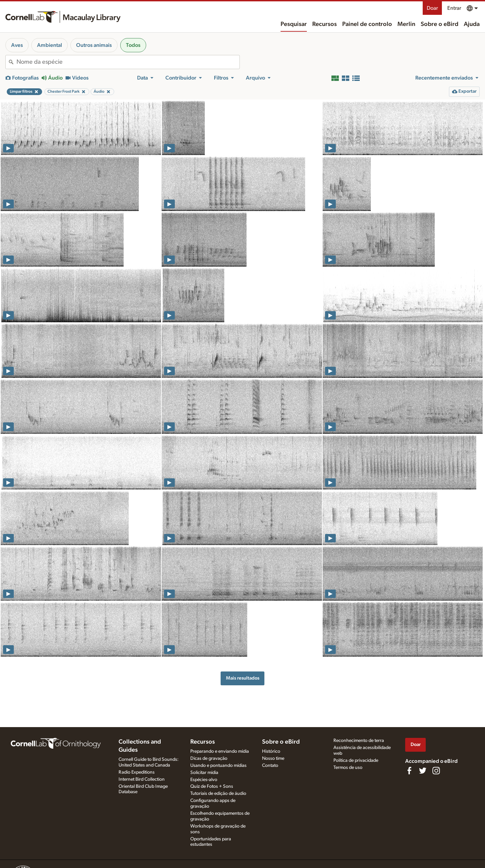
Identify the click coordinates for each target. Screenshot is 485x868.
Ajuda (472, 24)
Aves (17, 45)
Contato (270, 766)
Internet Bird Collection (142, 779)
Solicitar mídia (204, 773)
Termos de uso (348, 768)
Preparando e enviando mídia (220, 751)
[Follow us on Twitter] (423, 771)
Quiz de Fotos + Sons (212, 786)
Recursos (325, 24)
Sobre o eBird (440, 24)
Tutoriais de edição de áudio (218, 794)
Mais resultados (243, 678)
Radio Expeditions (137, 772)
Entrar (454, 8)
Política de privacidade (356, 760)
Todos (133, 45)
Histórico (271, 751)
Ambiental (50, 45)
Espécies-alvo (204, 780)
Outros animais (94, 45)
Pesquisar (294, 24)
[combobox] (128, 62)
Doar (432, 8)
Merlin (406, 24)
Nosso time (273, 758)
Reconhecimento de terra (359, 741)
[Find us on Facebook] (409, 771)
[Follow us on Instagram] (436, 771)
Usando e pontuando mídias (218, 766)
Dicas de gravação (209, 758)
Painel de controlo (367, 24)
